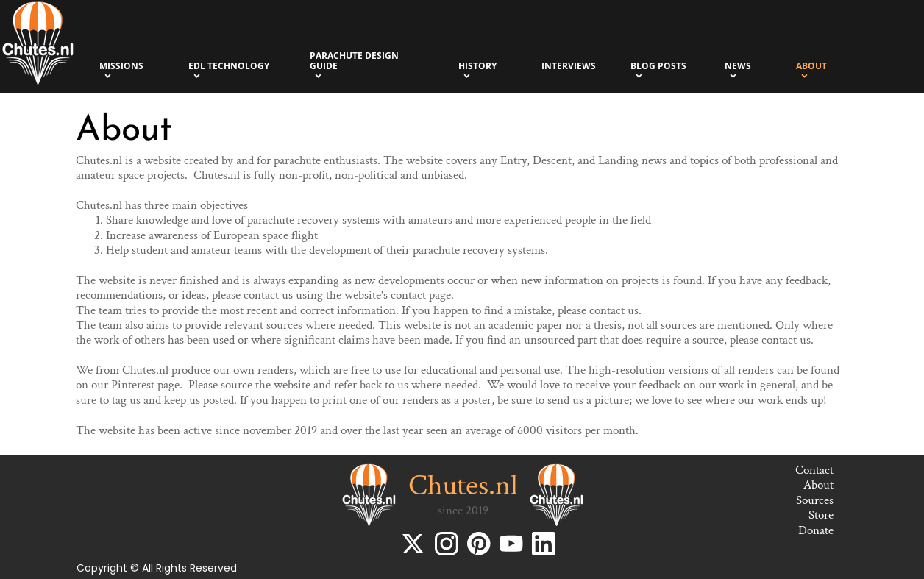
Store (821, 515)
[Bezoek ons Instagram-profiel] (447, 544)
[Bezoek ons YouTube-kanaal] (511, 544)
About (818, 485)
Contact (814, 470)
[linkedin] (544, 544)
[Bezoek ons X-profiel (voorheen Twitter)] (414, 544)
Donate (816, 530)
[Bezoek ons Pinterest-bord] (479, 544)
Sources (815, 500)
